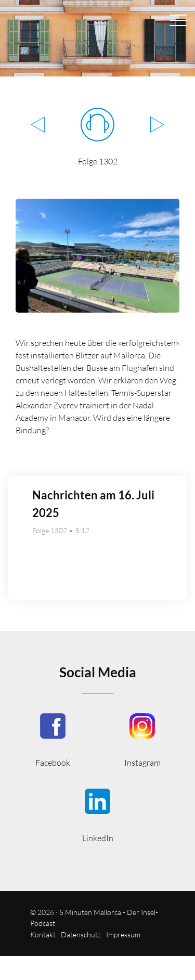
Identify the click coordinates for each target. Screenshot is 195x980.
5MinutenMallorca (53, 739)
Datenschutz (81, 934)
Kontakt (43, 934)
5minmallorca (97, 814)
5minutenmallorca (143, 739)
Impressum (123, 934)
